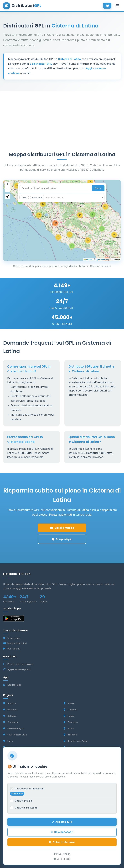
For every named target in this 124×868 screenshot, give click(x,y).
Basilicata (10, 710)
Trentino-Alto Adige (76, 741)
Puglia (69, 716)
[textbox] (74, 198)
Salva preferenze (62, 842)
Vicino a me (12, 638)
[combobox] (74, 198)
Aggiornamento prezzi (17, 669)
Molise (69, 703)
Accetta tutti (62, 822)
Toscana (70, 735)
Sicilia (69, 728)
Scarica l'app (12, 685)
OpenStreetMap (102, 259)
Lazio (8, 741)
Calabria (10, 716)
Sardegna (71, 722)
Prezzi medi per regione (18, 664)
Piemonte (70, 710)
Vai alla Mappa (62, 528)
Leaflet (88, 259)
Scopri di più (62, 539)
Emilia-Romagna (13, 728)
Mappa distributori (15, 643)
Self (23, 198)
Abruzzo (10, 703)
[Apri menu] (117, 6)
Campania (10, 722)
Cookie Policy (62, 859)
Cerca (98, 188)
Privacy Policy (62, 854)
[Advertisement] (62, 113)
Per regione (12, 649)
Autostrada (35, 198)
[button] (72, 246)
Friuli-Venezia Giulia (15, 735)
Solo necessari (62, 832)
